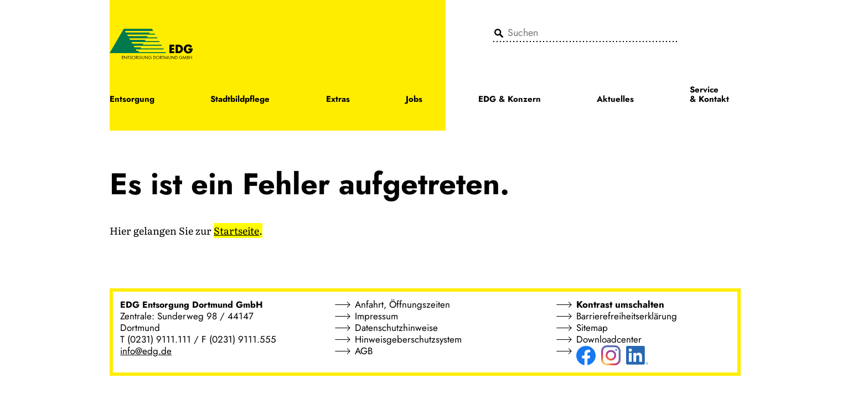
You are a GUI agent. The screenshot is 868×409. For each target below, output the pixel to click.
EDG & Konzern (510, 100)
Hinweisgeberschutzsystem (408, 339)
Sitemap (592, 328)
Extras (338, 100)
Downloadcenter (609, 339)
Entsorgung (132, 100)
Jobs (414, 100)
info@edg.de (146, 351)
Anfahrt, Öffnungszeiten (402, 304)
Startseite (236, 231)
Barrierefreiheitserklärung (627, 316)
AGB (364, 351)
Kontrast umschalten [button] (620, 304)
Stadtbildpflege (240, 100)
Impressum (376, 316)
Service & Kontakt (709, 95)
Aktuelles (615, 100)
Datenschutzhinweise (396, 328)
